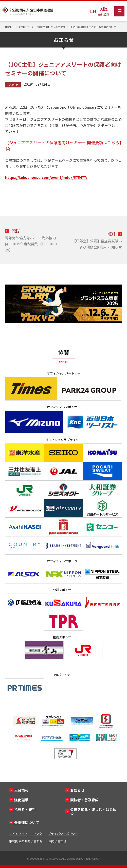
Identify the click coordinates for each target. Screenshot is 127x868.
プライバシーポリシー (63, 834)
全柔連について (27, 823)
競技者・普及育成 (84, 800)
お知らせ (13, 85)
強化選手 (21, 800)
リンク (38, 834)
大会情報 (21, 790)
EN (93, 11)
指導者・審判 (25, 809)
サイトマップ (18, 834)
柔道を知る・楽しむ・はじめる (93, 811)
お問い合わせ (57, 841)
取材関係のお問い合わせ (26, 841)
